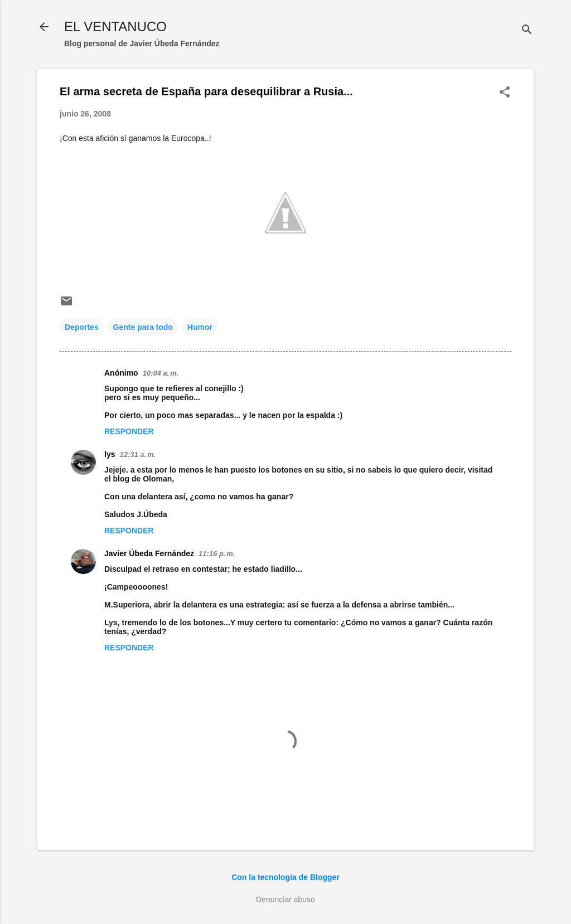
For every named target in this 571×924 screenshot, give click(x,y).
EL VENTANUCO (115, 26)
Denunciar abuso (285, 899)
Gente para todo (143, 327)
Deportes (82, 327)
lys (110, 454)
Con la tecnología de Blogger (285, 877)
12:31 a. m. (137, 454)
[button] (505, 93)
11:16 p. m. (217, 554)
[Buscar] (527, 30)
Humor (200, 327)
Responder (129, 431)
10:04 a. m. (161, 373)
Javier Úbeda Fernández (149, 553)
